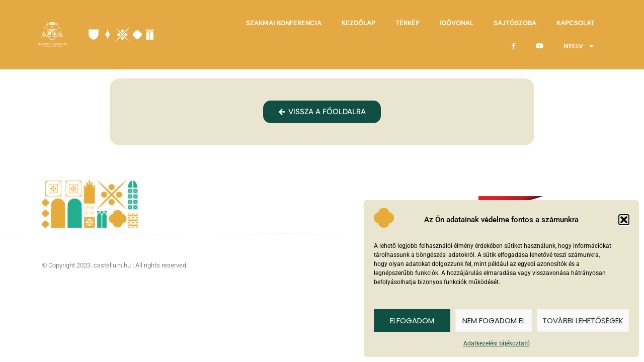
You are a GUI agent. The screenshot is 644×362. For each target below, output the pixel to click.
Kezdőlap (358, 23)
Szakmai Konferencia (284, 23)
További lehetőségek (583, 321)
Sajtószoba (515, 23)
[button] (624, 220)
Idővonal (457, 23)
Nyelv (579, 46)
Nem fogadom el (494, 321)
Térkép (408, 23)
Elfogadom (412, 321)
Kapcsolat (576, 23)
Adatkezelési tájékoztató (497, 343)
